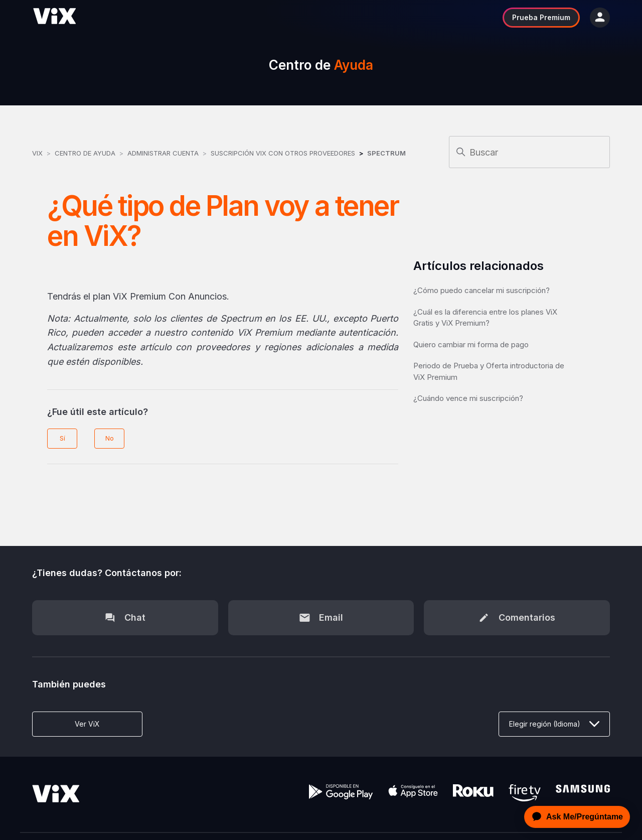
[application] (574, 817)
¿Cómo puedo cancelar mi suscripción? (481, 290)
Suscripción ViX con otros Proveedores (283, 153)
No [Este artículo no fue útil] (110, 438)
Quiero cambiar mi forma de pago (471, 344)
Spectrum (386, 153)
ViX (37, 153)
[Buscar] (529, 152)
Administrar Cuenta (164, 153)
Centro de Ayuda (85, 153)
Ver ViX (87, 724)
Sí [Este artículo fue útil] (62, 438)
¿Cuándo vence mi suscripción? (468, 398)
